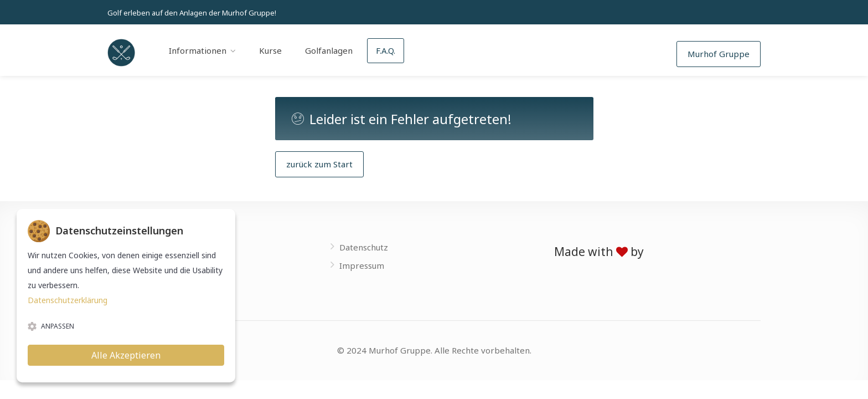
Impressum (362, 265)
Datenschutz (364, 247)
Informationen (198, 50)
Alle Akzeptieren (126, 355)
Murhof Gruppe (719, 54)
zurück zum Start (319, 164)
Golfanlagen (329, 50)
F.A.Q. (386, 50)
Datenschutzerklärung (68, 300)
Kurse (270, 50)
